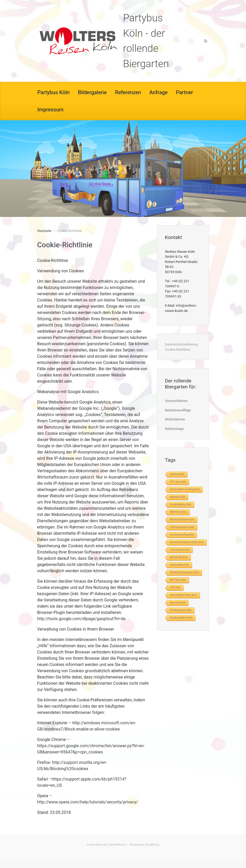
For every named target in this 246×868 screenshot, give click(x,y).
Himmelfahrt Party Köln (184, 595)
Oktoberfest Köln (180, 565)
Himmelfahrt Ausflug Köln (185, 489)
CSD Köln (175, 587)
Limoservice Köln (180, 550)
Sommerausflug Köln (182, 535)
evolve (91, 845)
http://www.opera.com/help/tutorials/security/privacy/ (88, 802)
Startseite (44, 231)
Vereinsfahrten (176, 401)
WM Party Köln (179, 512)
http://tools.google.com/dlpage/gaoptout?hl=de (81, 619)
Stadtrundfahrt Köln (181, 618)
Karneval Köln (178, 603)
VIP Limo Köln (178, 482)
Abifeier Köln (177, 474)
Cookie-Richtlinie (178, 350)
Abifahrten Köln (179, 557)
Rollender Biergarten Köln (185, 572)
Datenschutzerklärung (182, 344)
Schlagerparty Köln (181, 610)
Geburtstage (174, 429)
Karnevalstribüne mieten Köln (187, 542)
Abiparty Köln (178, 497)
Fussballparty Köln (181, 504)
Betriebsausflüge (178, 410)
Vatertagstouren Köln (182, 527)
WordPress (152, 845)
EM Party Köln (178, 580)
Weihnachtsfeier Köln (182, 520)
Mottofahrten (175, 419)
